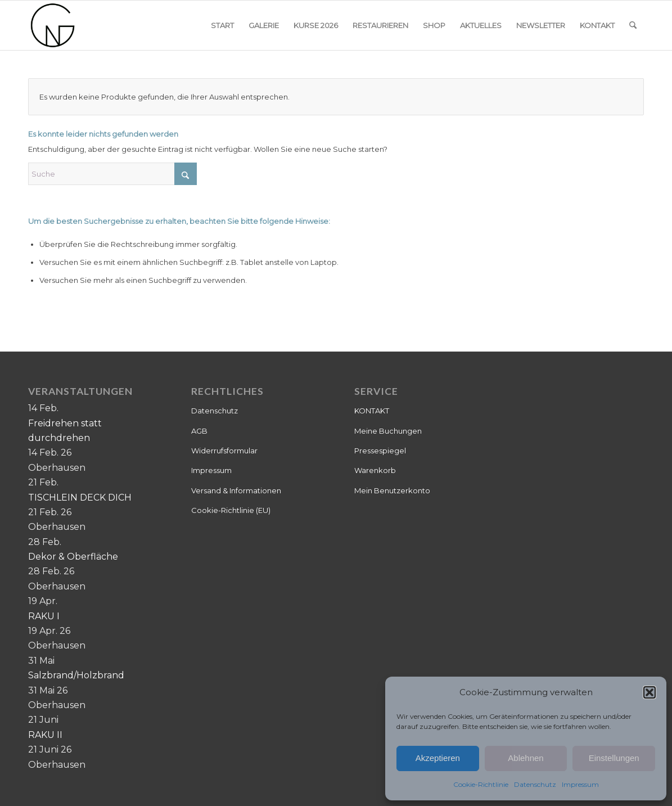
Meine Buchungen (388, 431)
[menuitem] (222, 25)
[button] (650, 692)
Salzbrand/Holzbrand (76, 675)
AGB (199, 431)
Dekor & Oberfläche (73, 557)
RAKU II (45, 735)
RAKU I (44, 616)
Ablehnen (526, 758)
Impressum (580, 784)
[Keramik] (53, 25)
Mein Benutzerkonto (392, 490)
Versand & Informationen (236, 490)
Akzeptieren (438, 758)
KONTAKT (372, 411)
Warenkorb (375, 470)
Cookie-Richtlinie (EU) (231, 510)
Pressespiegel (380, 451)
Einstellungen (614, 758)
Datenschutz (535, 784)
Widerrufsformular (224, 451)
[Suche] (633, 25)
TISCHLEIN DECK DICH (80, 497)
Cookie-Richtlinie (481, 784)
